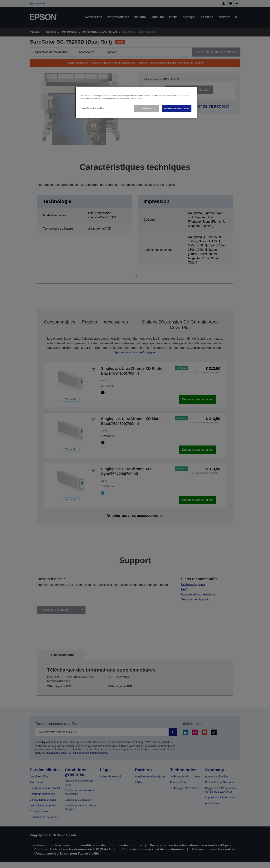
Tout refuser (146, 108)
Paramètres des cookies (93, 108)
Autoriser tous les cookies (177, 108)
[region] (136, 102)
